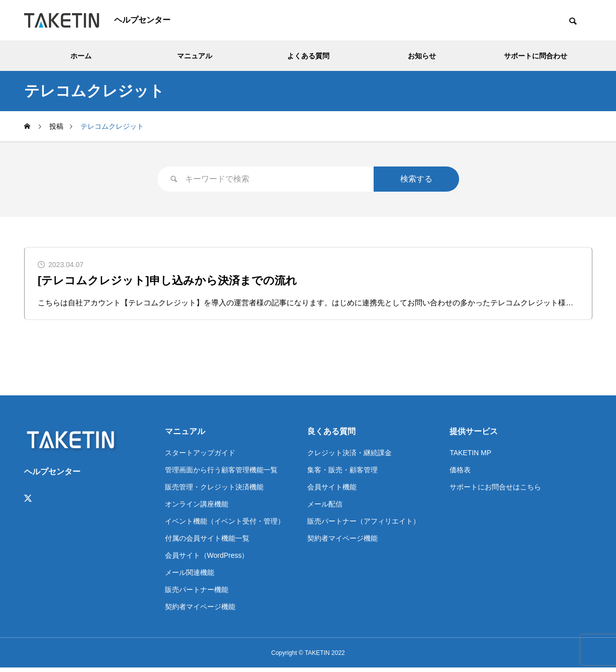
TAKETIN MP (470, 457)
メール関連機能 (190, 576)
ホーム (81, 56)
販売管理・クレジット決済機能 (214, 491)
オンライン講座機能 (197, 508)
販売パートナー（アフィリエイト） (364, 525)
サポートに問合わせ (536, 56)
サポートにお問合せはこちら (495, 491)
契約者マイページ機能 (200, 611)
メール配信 (325, 508)
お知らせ (422, 56)
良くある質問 (331, 435)
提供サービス (474, 435)
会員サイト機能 (332, 491)
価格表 (460, 474)
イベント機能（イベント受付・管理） (225, 525)
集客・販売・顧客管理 (342, 474)
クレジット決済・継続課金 (349, 457)
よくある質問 (308, 56)
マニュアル (195, 56)
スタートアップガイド (200, 457)
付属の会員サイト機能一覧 (207, 542)
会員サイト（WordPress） (207, 559)
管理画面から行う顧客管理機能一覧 (221, 474)
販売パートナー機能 (197, 594)
